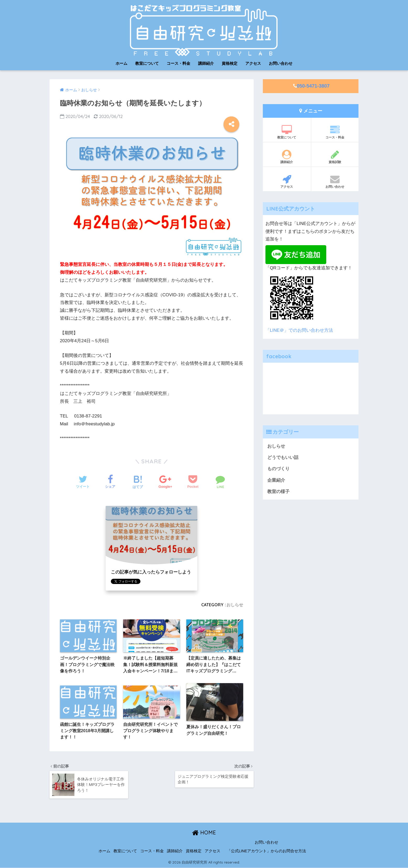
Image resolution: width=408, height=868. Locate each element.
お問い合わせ (281, 63)
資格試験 (335, 157)
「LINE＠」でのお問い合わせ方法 (299, 330)
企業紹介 (276, 480)
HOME (204, 832)
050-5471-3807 (313, 86)
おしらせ (235, 605)
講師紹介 (206, 63)
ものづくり (278, 469)
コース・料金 (178, 63)
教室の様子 (278, 492)
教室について (147, 63)
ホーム (121, 63)
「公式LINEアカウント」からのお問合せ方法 (266, 851)
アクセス (253, 63)
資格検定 (230, 63)
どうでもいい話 (283, 457)
